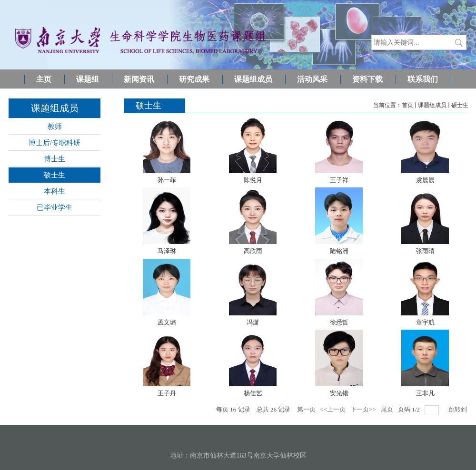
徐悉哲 (339, 322)
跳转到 (458, 409)
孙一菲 (167, 180)
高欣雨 (253, 251)
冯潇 (253, 322)
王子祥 (339, 180)
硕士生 (460, 105)
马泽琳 (167, 251)
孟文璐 (167, 322)
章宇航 (425, 322)
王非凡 (425, 393)
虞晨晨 (425, 180)
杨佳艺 (253, 393)
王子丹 (167, 393)
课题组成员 (432, 105)
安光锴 (339, 393)
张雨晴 (425, 251)
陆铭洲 (339, 251)
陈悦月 (253, 180)
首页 (407, 105)
